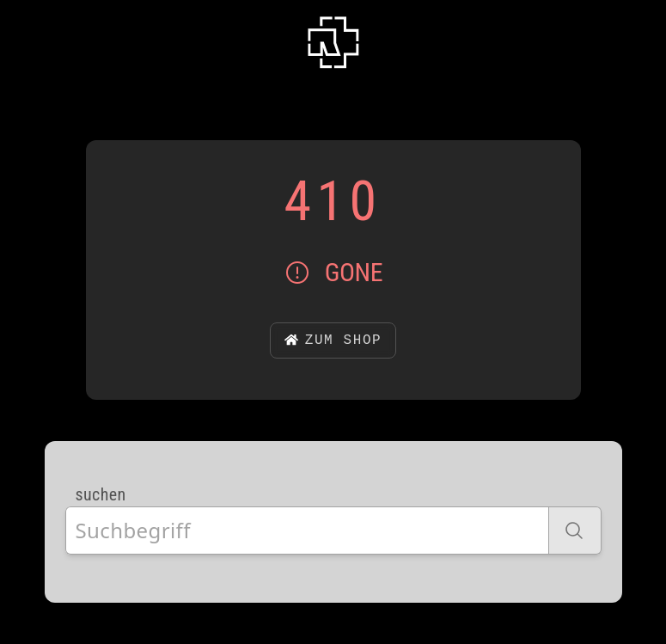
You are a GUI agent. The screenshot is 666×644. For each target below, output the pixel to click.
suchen (101, 494)
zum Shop (333, 340)
